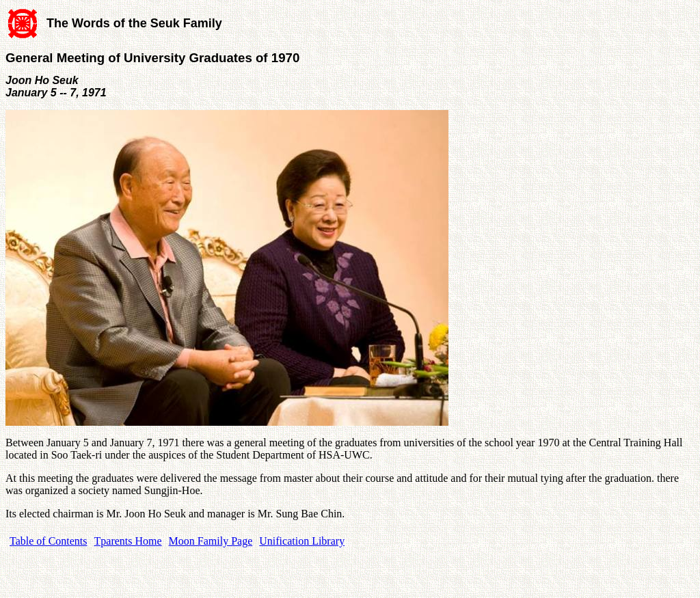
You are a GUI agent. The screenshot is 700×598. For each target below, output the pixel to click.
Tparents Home (128, 541)
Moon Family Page (211, 541)
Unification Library (302, 541)
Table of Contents (49, 541)
